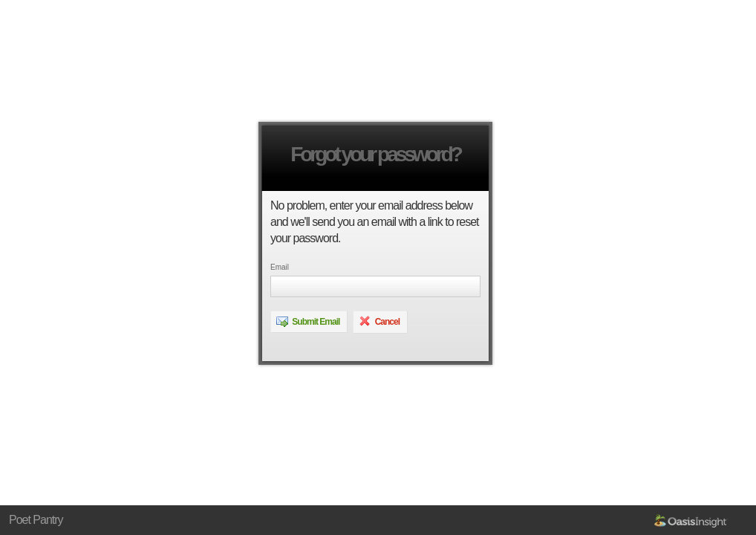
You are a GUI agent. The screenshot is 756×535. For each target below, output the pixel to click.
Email (280, 267)
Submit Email (308, 321)
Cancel (379, 321)
